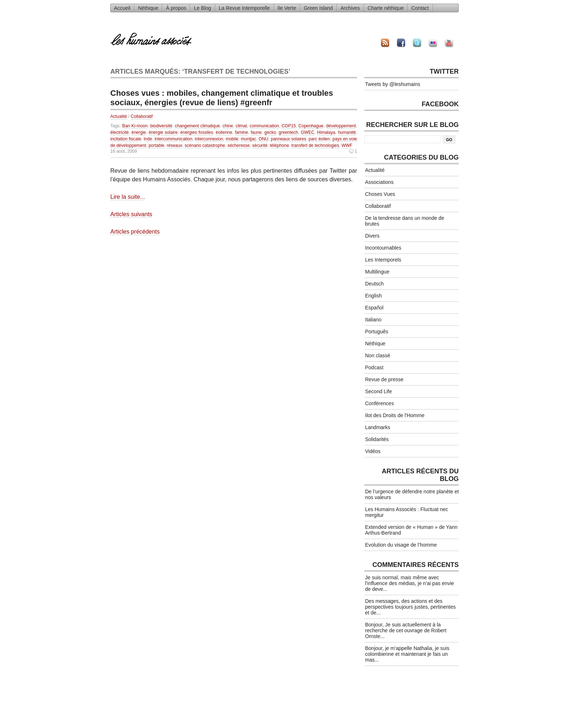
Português (377, 332)
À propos (176, 8)
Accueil (122, 8)
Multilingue (377, 272)
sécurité (260, 145)
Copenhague (311, 126)
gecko (270, 132)
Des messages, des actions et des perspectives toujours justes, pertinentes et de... (410, 607)
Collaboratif (142, 116)
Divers (372, 236)
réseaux (174, 145)
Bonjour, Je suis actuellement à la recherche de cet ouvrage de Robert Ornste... (406, 630)
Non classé (378, 355)
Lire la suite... (128, 197)
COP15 (289, 126)
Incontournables (383, 248)
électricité (120, 132)
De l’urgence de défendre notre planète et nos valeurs (412, 494)
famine (241, 132)
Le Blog (202, 8)
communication (264, 126)
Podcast (374, 367)
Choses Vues (380, 194)
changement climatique (197, 126)
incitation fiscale (126, 139)
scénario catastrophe (205, 145)
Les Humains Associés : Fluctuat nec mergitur (407, 512)
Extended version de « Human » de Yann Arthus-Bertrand (411, 530)
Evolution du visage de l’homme (401, 545)
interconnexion (209, 139)
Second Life (378, 391)
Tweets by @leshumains (393, 84)
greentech (288, 132)
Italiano (373, 320)
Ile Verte (287, 8)
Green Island (318, 8)
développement (341, 126)
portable (156, 145)
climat (241, 126)
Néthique (148, 8)
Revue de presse (384, 379)
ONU (264, 139)
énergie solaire (163, 132)
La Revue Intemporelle (244, 8)
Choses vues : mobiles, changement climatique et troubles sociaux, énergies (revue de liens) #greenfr (222, 98)
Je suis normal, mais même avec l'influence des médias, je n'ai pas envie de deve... (410, 583)
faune (256, 132)
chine (228, 126)
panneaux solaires (288, 139)
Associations (379, 182)
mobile (232, 139)
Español (374, 308)
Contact (420, 8)
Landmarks (378, 427)
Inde (148, 139)
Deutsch (374, 284)
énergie (139, 132)
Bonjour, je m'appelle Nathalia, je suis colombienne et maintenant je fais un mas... (407, 654)
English (373, 296)
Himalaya (326, 132)
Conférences (379, 403)
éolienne (224, 132)
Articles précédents (135, 232)
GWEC (308, 132)
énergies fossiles (197, 132)
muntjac (249, 139)
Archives (350, 8)
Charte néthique (386, 8)
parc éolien (320, 139)
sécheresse (239, 145)
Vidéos (373, 451)
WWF (347, 145)
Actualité (119, 116)
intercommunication (173, 139)
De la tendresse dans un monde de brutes (405, 221)
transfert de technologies (315, 145)
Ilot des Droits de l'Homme (395, 415)
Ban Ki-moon (135, 126)
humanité (347, 132)
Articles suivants (131, 214)
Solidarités (377, 439)
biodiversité (161, 126)
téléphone (280, 145)
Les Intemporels (383, 260)
